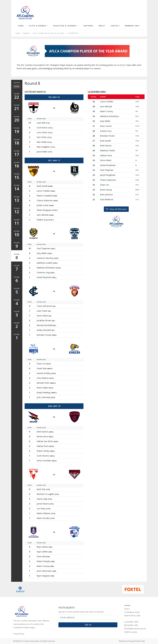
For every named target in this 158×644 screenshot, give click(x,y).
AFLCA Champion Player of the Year (49, 33)
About (102, 26)
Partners (88, 26)
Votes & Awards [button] (38, 26)
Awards (27, 33)
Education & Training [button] (65, 26)
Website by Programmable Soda (132, 641)
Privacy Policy (19, 634)
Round (17, 96)
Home (21, 26)
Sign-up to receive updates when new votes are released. (81, 612)
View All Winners (116, 209)
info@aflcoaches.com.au (136, 629)
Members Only (132, 26)
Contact (115, 26)
